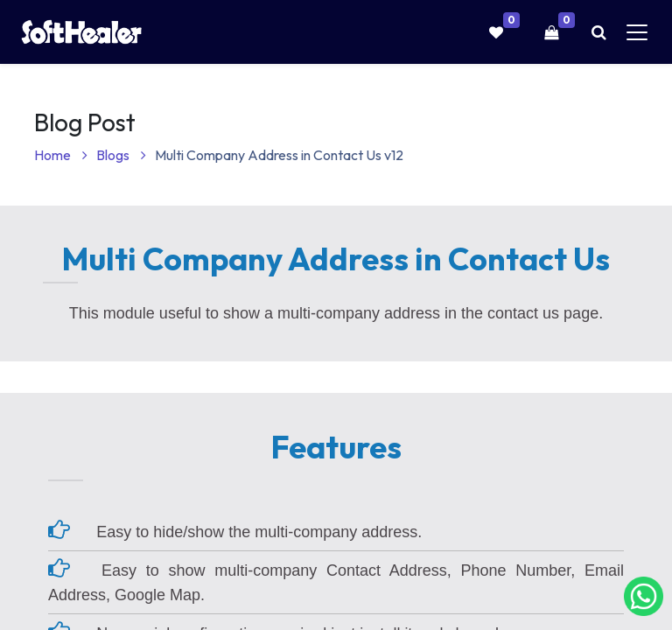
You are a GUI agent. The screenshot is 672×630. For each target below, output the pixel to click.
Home (61, 155)
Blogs (121, 155)
